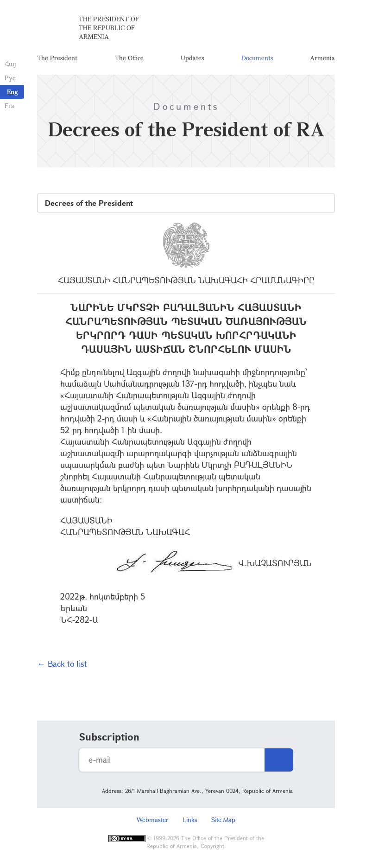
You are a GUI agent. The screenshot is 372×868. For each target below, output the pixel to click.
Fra (9, 105)
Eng (13, 92)
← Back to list (62, 664)
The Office (129, 58)
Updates (192, 58)
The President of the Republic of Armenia (109, 28)
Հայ (10, 64)
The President (57, 58)
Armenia (322, 58)
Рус (10, 78)
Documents (257, 58)
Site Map (223, 820)
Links (190, 820)
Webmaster (153, 820)
